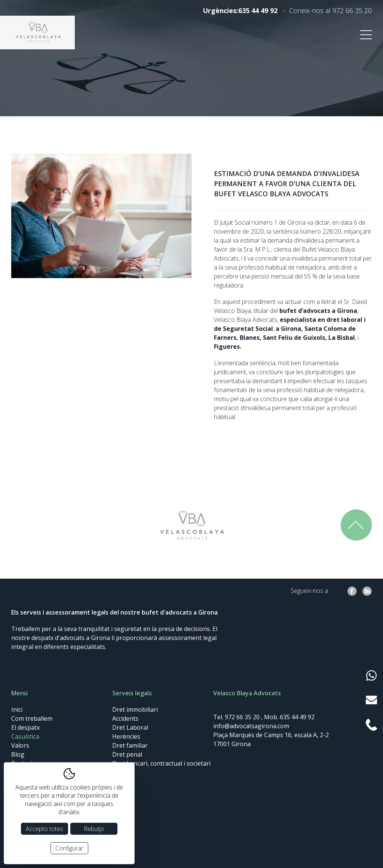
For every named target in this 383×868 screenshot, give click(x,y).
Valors (20, 745)
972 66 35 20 (352, 10)
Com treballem (32, 718)
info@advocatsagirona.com (251, 726)
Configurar (69, 848)
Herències (126, 736)
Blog (18, 754)
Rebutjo (94, 829)
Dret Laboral (130, 727)
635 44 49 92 (258, 10)
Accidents (125, 718)
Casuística (25, 736)
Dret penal (127, 754)
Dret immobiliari (135, 710)
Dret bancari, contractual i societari (161, 763)
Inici (17, 710)
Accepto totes (45, 829)
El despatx (25, 727)
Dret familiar (130, 745)
